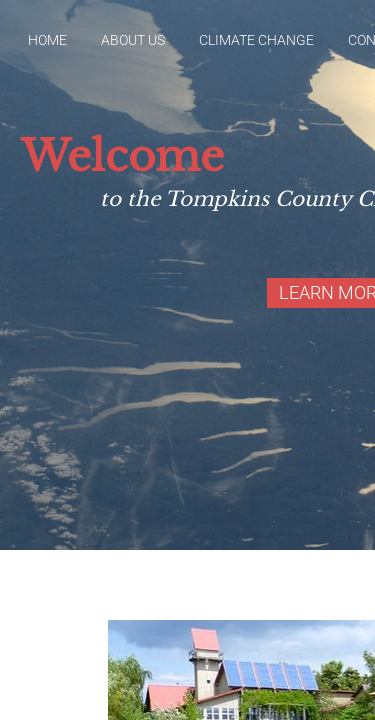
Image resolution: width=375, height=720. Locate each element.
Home (47, 40)
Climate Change (256, 40)
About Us (133, 40)
